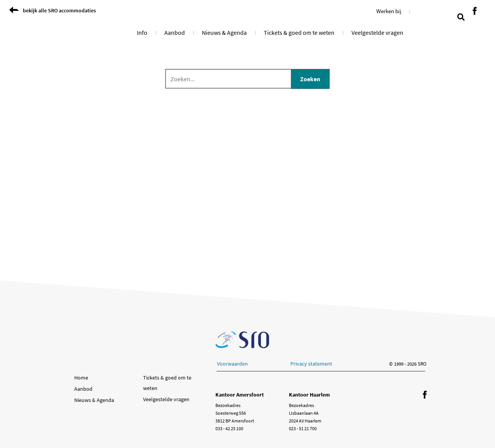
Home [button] (81, 378)
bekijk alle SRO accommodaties (59, 10)
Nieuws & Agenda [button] (224, 32)
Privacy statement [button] (311, 364)
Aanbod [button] (175, 32)
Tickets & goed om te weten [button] (299, 32)
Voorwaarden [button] (232, 364)
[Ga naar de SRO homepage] (242, 340)
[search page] (461, 16)
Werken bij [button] (389, 11)
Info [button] (142, 32)
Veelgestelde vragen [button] (377, 32)
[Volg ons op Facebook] (475, 11)
